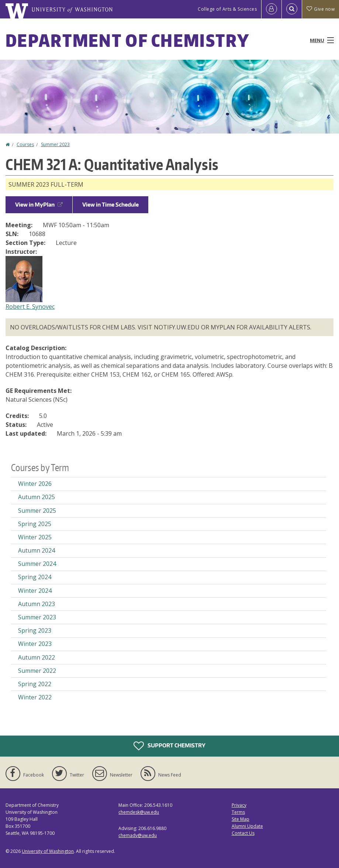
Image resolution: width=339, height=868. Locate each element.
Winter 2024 (35, 591)
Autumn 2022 (37, 657)
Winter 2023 (35, 644)
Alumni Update (247, 826)
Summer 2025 (37, 511)
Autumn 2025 (37, 497)
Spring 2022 (35, 684)
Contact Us (243, 833)
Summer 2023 (55, 144)
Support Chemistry (169, 746)
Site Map (241, 819)
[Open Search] (292, 9)
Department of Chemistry (127, 40)
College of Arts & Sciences (227, 9)
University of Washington (48, 851)
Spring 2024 (35, 577)
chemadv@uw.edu (138, 835)
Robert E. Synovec (30, 307)
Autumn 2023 (37, 604)
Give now (321, 9)
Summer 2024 (37, 564)
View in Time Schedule (110, 205)
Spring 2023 (35, 630)
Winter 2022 (35, 697)
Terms (238, 812)
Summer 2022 (37, 671)
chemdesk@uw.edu (139, 812)
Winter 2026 (35, 484)
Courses (25, 144)
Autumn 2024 (37, 550)
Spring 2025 (35, 524)
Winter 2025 (35, 537)
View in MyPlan (39, 205)
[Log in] (271, 9)
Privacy (239, 805)
